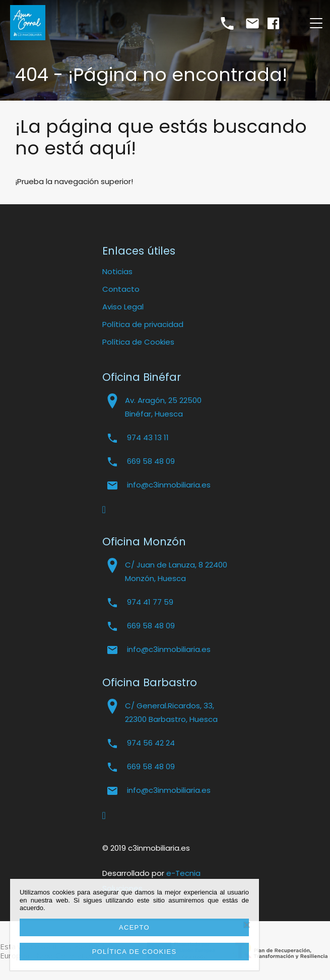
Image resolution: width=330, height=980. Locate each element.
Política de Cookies (138, 342)
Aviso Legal (123, 307)
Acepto (134, 927)
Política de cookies (135, 952)
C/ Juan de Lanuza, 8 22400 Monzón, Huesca (176, 571)
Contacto (121, 289)
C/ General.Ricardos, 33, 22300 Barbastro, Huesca (171, 712)
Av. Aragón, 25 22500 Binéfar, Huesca (163, 407)
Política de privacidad (143, 324)
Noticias (117, 271)
